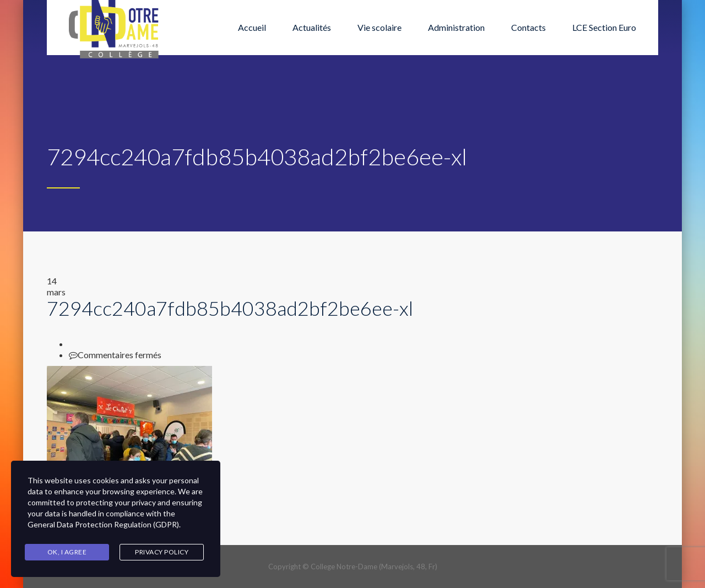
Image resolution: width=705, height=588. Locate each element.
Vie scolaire (379, 27)
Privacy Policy (162, 552)
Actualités (312, 27)
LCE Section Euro (604, 27)
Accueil (252, 27)
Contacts (528, 27)
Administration (456, 27)
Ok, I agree (67, 552)
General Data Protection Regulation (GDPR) (103, 524)
